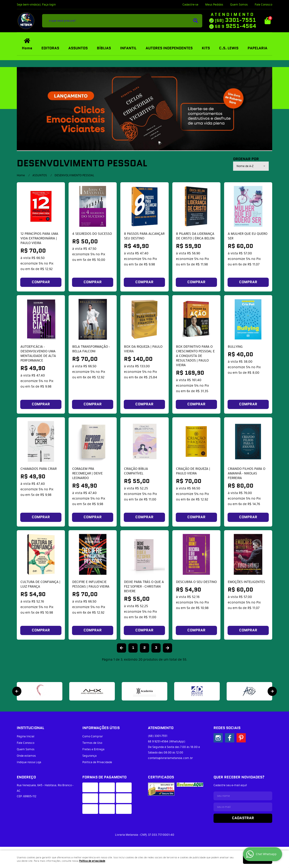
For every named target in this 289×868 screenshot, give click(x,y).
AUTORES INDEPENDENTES (169, 48)
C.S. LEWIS (229, 48)
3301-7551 (235, 20)
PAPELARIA (257, 48)
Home (27, 48)
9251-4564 (236, 26)
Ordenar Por (246, 159)
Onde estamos (26, 756)
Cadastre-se (190, 5)
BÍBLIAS (104, 48)
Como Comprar (93, 736)
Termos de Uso (92, 743)
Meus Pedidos (214, 5)
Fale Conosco (263, 5)
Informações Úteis (101, 728)
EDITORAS (50, 48)
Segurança (90, 756)
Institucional (30, 728)
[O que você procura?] (196, 21)
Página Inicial (26, 736)
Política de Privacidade (97, 762)
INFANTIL (128, 48)
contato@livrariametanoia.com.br (170, 758)
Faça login (49, 5)
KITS (206, 48)
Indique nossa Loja (29, 762)
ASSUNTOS (78, 48)
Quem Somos (239, 5)
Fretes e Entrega (93, 749)
